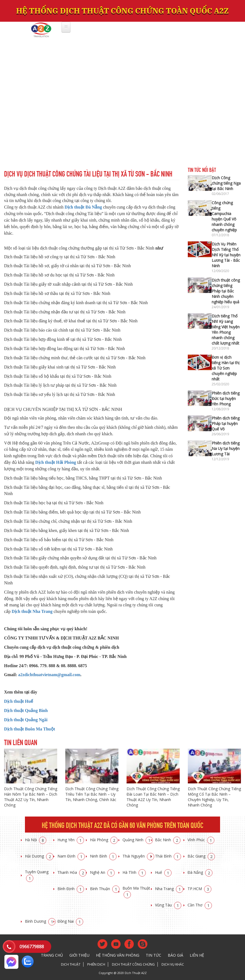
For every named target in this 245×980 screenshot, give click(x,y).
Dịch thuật (71, 964)
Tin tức (154, 955)
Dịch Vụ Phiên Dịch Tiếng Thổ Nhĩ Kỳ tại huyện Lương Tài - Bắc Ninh (226, 255)
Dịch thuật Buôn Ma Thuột (30, 729)
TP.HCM (199, 889)
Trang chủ (52, 955)
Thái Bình (168, 856)
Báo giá (175, 955)
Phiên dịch (96, 964)
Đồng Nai (70, 921)
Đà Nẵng (200, 872)
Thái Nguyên (138, 856)
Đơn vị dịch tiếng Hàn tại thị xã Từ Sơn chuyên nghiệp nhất (226, 368)
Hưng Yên (71, 840)
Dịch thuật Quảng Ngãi (26, 720)
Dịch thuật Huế (19, 701)
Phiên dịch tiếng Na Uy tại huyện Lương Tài (226, 448)
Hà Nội (36, 840)
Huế (163, 872)
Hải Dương (39, 856)
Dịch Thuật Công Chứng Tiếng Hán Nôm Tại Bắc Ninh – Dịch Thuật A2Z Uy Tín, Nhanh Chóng (31, 797)
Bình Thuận (105, 889)
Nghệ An (102, 872)
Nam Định (71, 856)
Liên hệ (197, 955)
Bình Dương (40, 921)
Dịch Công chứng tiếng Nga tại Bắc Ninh (226, 183)
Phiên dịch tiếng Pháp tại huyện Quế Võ (226, 423)
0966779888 (32, 947)
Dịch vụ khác (173, 964)
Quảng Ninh (138, 840)
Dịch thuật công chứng (133, 964)
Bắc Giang (201, 856)
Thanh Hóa (72, 872)
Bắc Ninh (168, 840)
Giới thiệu (79, 955)
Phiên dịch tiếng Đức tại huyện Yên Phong (226, 398)
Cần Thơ (200, 905)
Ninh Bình (103, 856)
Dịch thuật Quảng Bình (26, 710)
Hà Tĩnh (134, 872)
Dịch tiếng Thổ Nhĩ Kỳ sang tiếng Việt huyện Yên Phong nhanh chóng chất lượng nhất (226, 330)
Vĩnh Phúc (201, 840)
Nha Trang (169, 889)
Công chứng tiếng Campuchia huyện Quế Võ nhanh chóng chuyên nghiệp (224, 216)
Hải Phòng (104, 840)
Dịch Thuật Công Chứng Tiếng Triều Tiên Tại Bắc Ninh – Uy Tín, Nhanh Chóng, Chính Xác (92, 794)
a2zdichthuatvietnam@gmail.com (49, 675)
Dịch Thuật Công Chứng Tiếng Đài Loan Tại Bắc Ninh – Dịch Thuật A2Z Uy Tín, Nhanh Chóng (153, 797)
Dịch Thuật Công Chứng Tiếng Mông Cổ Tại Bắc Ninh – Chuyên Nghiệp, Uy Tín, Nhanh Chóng (214, 797)
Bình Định (71, 889)
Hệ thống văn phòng (118, 955)
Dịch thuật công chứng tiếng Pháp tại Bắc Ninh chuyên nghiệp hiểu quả (226, 291)
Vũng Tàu (168, 905)
